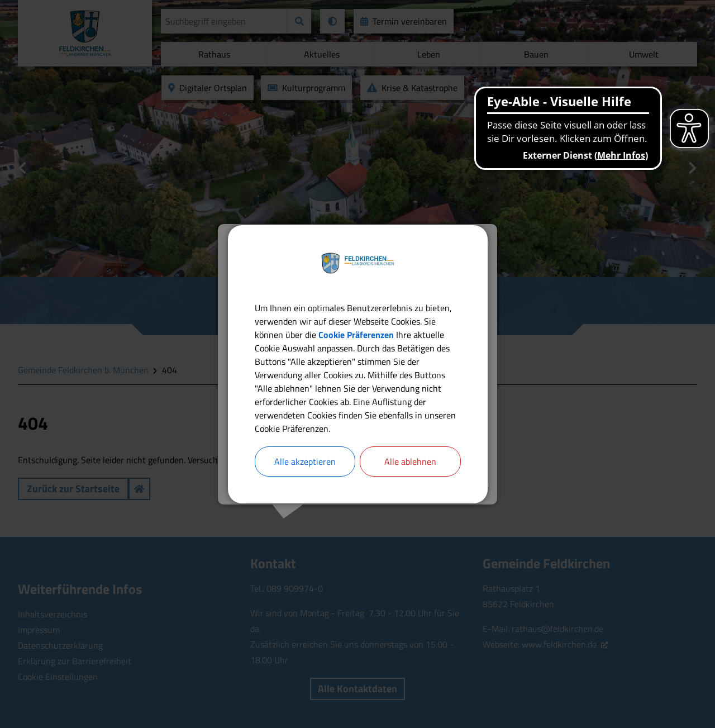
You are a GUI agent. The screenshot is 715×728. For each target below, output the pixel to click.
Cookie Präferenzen (356, 335)
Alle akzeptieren (305, 461)
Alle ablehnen (410, 461)
